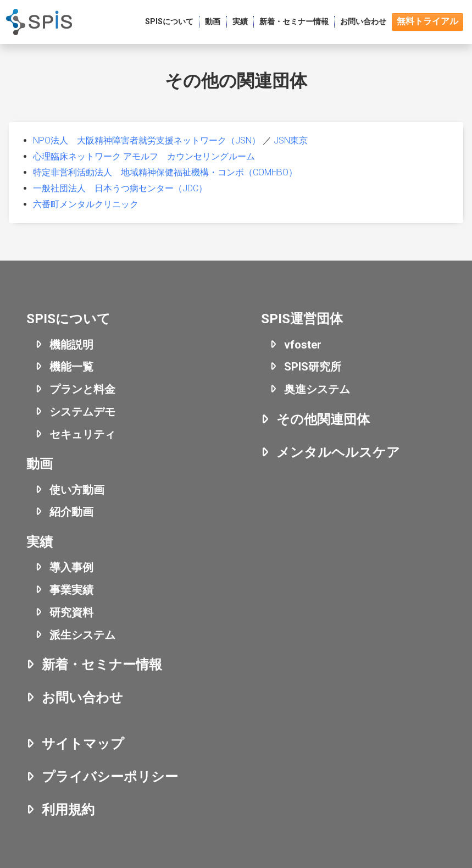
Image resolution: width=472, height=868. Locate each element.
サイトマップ (83, 744)
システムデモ (82, 412)
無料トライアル (427, 21)
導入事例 (71, 567)
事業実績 (71, 590)
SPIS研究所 (313, 367)
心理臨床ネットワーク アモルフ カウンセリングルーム (144, 156)
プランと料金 (82, 389)
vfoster (303, 345)
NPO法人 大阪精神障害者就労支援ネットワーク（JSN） (147, 140)
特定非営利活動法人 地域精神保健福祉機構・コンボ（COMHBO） (165, 172)
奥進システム (317, 389)
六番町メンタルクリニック (86, 204)
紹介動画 (71, 512)
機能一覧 (71, 367)
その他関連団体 (323, 419)
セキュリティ (82, 434)
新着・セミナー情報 (102, 665)
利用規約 (68, 810)
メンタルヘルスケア (338, 452)
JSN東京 (291, 140)
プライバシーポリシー (110, 777)
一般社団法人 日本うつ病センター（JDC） (120, 188)
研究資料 (71, 612)
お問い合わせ (82, 698)
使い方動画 (77, 490)
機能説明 (71, 345)
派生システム (82, 635)
